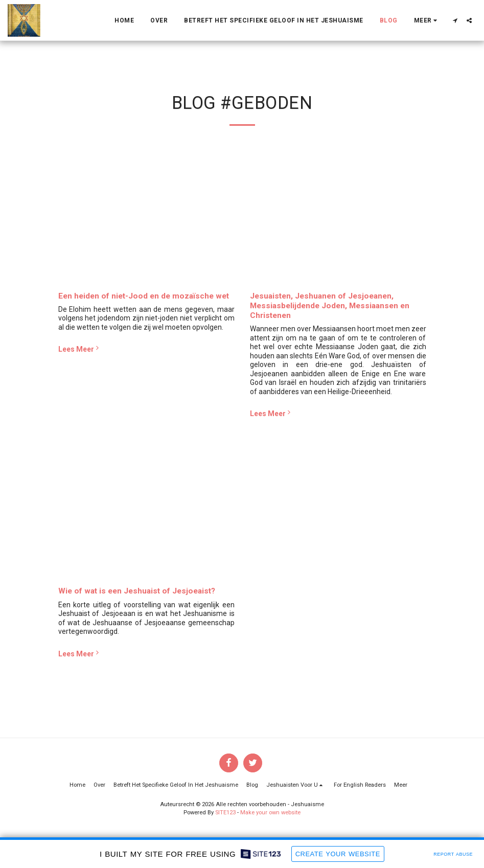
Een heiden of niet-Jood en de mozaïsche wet (144, 296)
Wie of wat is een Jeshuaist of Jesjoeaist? (137, 591)
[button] (455, 20)
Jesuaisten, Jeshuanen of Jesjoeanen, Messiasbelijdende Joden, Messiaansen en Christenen (330, 306)
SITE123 (225, 813)
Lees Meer (80, 349)
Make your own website (270, 813)
